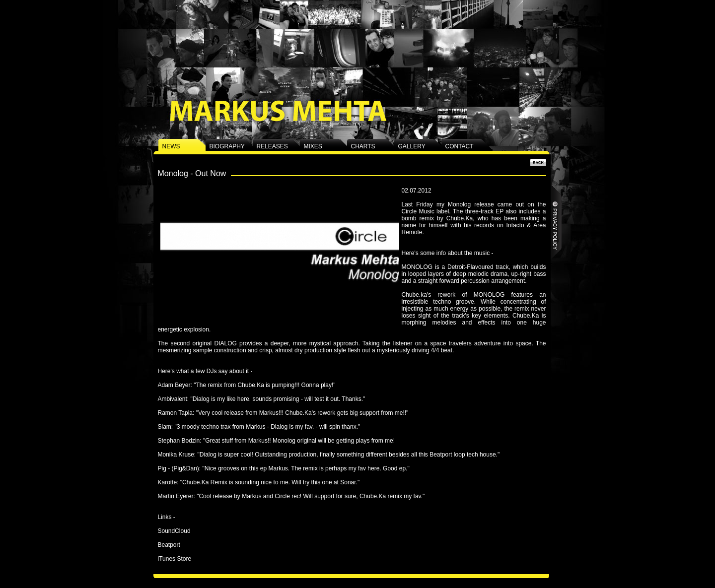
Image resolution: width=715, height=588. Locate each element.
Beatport (169, 545)
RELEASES (272, 146)
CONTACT (460, 146)
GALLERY (412, 146)
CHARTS (363, 146)
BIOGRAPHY (227, 146)
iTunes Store (175, 559)
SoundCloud (174, 531)
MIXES (313, 146)
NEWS (171, 146)
